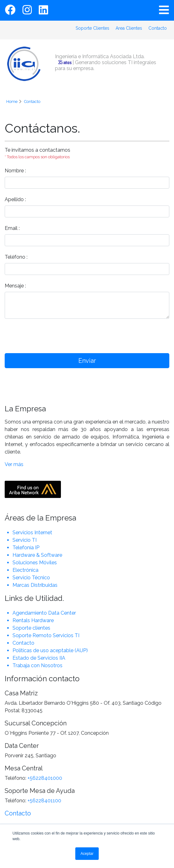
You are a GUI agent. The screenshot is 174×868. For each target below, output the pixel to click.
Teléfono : (16, 257)
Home (12, 102)
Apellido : (15, 199)
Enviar (87, 361)
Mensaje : (15, 286)
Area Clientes (129, 28)
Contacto (158, 28)
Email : (12, 228)
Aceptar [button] (87, 854)
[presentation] (115, 336)
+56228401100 (44, 801)
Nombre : (15, 171)
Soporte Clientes (92, 28)
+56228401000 (45, 778)
